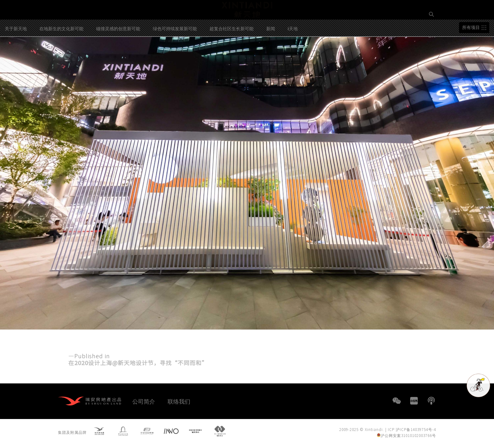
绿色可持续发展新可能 (175, 54)
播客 (431, 401)
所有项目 (471, 53)
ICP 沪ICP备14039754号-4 (412, 431)
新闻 (271, 54)
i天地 (293, 54)
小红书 (414, 401)
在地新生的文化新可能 (61, 54)
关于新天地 (16, 54)
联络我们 (179, 401)
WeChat (397, 401)
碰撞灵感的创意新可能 (118, 54)
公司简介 (144, 401)
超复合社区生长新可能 (232, 54)
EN (433, 35)
